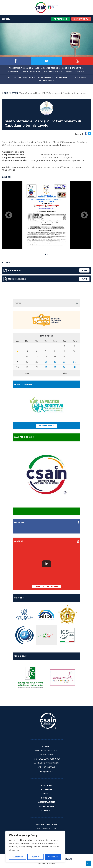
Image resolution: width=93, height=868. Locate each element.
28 (46, 367)
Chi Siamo (47, 785)
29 (55, 367)
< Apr (27, 373)
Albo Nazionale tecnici (46, 68)
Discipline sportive (71, 68)
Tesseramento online (20, 68)
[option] (46, 215)
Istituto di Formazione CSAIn (18, 77)
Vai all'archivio (46, 426)
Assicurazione (47, 802)
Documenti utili (46, 81)
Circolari (47, 798)
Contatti (47, 810)
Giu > (65, 373)
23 (64, 362)
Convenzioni (47, 806)
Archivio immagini (32, 71)
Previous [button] (9, 215)
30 (64, 367)
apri (84, 270)
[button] (77, 303)
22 (55, 362)
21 (46, 362)
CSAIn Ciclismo (44, 77)
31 (75, 367)
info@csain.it (47, 771)
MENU (6, 19)
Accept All (53, 857)
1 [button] (45, 254)
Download (14, 71)
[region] (35, 847)
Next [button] (84, 215)
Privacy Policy (46, 863)
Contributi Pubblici (74, 71)
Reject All (35, 857)
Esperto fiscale (52, 71)
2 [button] (48, 254)
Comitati (46, 789)
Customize (18, 857)
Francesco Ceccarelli (46, 828)
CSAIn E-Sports (62, 77)
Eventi (46, 794)
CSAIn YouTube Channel (47, 586)
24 (74, 362)
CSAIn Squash (80, 77)
